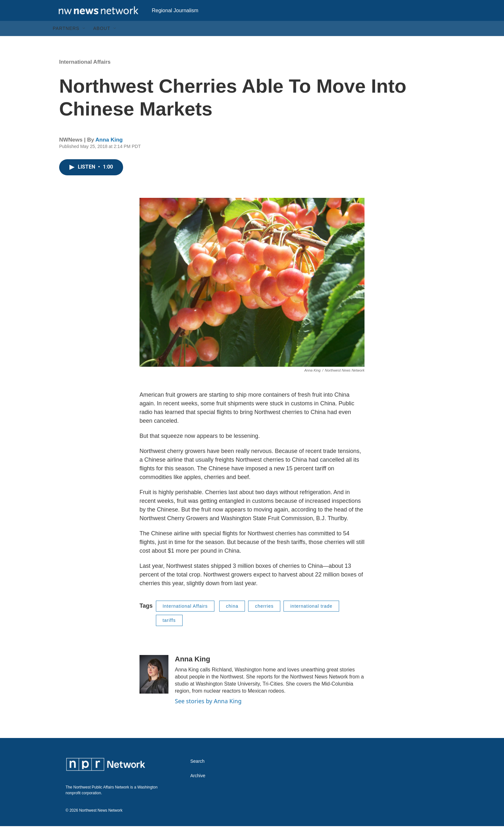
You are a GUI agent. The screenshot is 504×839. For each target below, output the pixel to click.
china (232, 619)
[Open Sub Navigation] (84, 41)
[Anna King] (154, 687)
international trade (311, 619)
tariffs (169, 633)
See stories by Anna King (208, 714)
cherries (264, 619)
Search (197, 774)
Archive (198, 789)
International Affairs (85, 75)
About (102, 41)
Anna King (109, 153)
